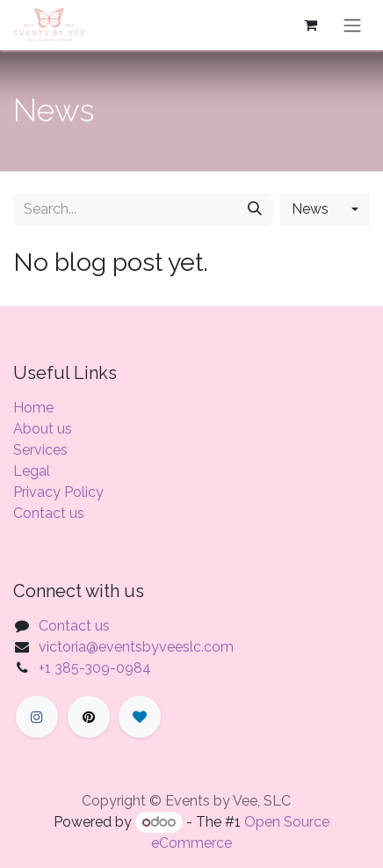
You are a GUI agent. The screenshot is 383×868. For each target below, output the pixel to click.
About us (43, 429)
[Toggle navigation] (352, 25)
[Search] (255, 209)
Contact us (49, 513)
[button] (325, 209)
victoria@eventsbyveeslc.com (136, 647)
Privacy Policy (58, 492)
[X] (89, 717)
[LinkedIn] (140, 717)
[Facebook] (37, 717)
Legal (32, 471)
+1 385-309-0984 (95, 668)
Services (40, 450)
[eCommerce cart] (310, 25)
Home (33, 408)
